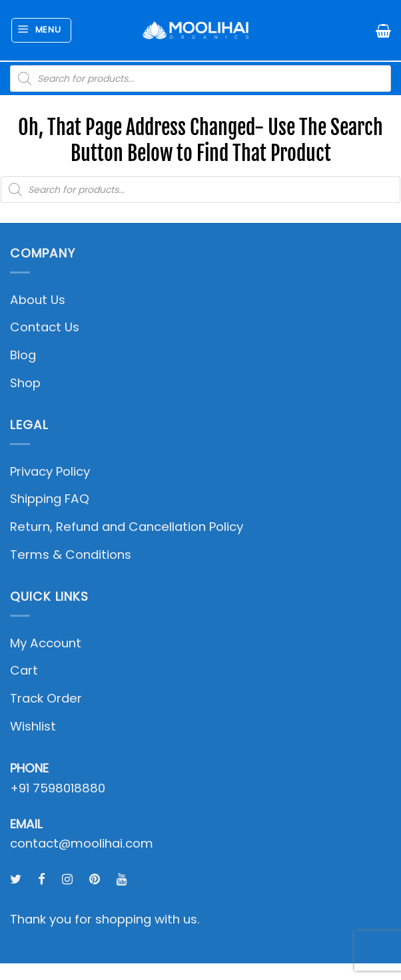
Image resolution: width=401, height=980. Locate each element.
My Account (46, 643)
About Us (38, 300)
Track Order (46, 698)
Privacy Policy (50, 471)
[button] (41, 30)
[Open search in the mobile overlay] (200, 79)
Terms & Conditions (71, 555)
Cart (24, 670)
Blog (23, 355)
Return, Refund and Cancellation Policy (127, 527)
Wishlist (33, 726)
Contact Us (45, 327)
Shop (25, 383)
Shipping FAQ (50, 499)
